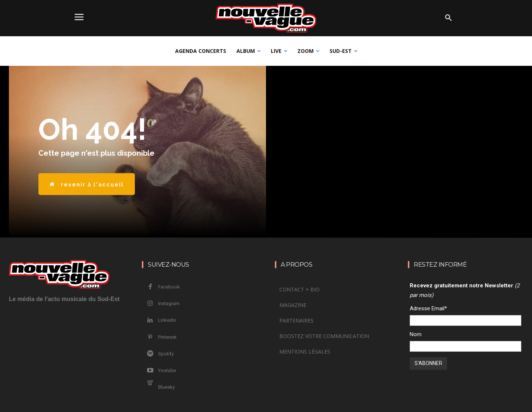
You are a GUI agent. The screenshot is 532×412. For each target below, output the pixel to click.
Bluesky (166, 387)
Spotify (166, 354)
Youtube (167, 370)
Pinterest (167, 337)
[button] (449, 18)
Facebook (169, 287)
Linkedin (167, 320)
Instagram (169, 303)
